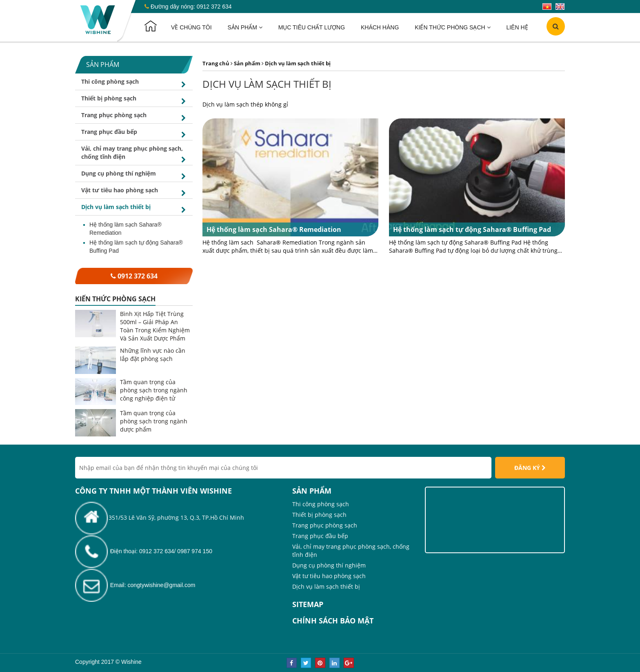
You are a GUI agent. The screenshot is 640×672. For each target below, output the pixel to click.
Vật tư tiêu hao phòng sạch (135, 192)
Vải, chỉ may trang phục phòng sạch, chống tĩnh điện (135, 155)
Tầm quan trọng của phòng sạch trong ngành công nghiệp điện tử (154, 390)
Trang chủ (216, 63)
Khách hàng (380, 27)
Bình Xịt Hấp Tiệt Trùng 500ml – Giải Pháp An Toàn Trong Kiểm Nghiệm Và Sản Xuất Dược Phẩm (155, 326)
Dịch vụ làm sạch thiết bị (135, 209)
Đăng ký (530, 468)
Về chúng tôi (191, 27)
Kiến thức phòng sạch (452, 27)
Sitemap (308, 604)
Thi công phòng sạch (135, 84)
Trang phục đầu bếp (135, 134)
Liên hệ (517, 27)
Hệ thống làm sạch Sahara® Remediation (126, 229)
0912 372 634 (214, 7)
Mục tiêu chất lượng (312, 27)
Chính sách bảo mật (333, 621)
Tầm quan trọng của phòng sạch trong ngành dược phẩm (154, 421)
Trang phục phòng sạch (135, 117)
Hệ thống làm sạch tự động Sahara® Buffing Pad (136, 247)
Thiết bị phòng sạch (135, 100)
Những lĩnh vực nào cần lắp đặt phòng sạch (153, 355)
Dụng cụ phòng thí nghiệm (135, 176)
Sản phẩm (245, 27)
